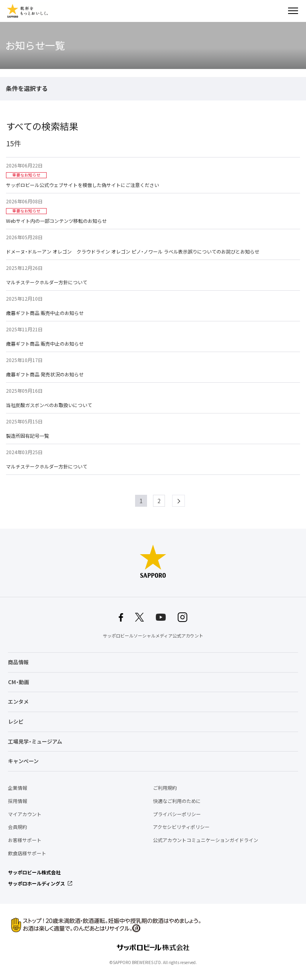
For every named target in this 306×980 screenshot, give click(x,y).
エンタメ (18, 702)
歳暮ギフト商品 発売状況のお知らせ (45, 374)
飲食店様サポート (27, 853)
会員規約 (18, 827)
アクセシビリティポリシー (181, 827)
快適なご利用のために (177, 801)
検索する (279, 11)
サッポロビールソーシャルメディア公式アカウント (153, 636)
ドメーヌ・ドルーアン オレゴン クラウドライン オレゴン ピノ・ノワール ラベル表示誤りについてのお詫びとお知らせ (133, 252)
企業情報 (18, 788)
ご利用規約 (165, 788)
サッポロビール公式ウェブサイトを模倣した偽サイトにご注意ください (82, 185)
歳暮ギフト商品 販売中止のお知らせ (45, 313)
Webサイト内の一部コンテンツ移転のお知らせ (56, 221)
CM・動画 (19, 682)
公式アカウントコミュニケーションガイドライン (206, 840)
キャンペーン (23, 761)
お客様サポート (25, 840)
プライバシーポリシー (177, 814)
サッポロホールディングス (36, 884)
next (185, 501)
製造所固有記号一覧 (27, 436)
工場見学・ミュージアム (35, 741)
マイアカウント (25, 814)
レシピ (16, 721)
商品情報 (18, 662)
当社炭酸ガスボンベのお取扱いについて (49, 405)
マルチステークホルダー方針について (47, 282)
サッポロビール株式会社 (34, 872)
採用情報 (18, 801)
